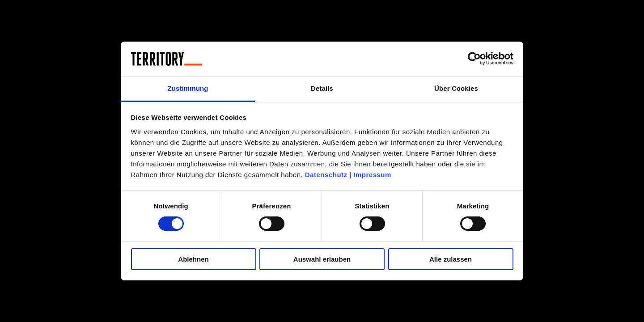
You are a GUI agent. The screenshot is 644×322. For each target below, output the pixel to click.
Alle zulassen (451, 259)
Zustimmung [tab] (188, 88)
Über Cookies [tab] (456, 88)
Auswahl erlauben (322, 259)
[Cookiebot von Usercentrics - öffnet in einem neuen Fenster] (474, 59)
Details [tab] (322, 88)
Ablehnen (193, 259)
